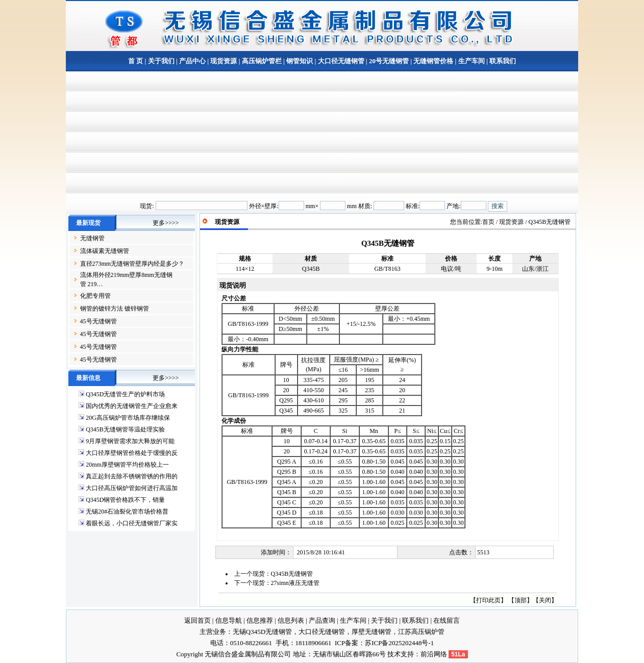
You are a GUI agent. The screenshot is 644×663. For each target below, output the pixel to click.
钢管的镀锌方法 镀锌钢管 (115, 309)
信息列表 (291, 620)
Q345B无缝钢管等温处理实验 (125, 429)
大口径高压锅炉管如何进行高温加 (132, 488)
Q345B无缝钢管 (292, 574)
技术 (394, 654)
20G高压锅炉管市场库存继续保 (128, 418)
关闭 (545, 600)
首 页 (135, 61)
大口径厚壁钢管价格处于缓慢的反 (132, 453)
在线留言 (447, 620)
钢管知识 (300, 61)
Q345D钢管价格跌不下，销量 (125, 500)
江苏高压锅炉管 (421, 632)
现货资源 (224, 61)
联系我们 (502, 61)
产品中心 (192, 61)
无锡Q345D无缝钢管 (262, 632)
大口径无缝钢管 (341, 61)
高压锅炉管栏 (262, 61)
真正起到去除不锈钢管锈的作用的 (132, 476)
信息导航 (229, 620)
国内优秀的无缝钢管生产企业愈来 (132, 406)
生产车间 (472, 61)
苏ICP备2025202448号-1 (399, 643)
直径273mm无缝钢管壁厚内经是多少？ (132, 264)
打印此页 (488, 600)
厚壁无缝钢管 (371, 632)
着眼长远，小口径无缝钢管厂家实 (132, 523)
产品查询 (322, 620)
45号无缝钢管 (98, 321)
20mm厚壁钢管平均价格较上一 (127, 465)
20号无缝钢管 (389, 61)
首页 (488, 222)
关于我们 (161, 61)
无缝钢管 (92, 238)
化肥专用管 (95, 296)
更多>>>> (166, 223)
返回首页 (197, 620)
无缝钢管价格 (433, 61)
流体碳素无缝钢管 (105, 251)
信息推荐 (260, 620)
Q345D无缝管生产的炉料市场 (125, 394)
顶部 (521, 600)
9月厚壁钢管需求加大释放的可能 (130, 441)
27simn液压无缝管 (295, 583)
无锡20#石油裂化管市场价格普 (127, 512)
